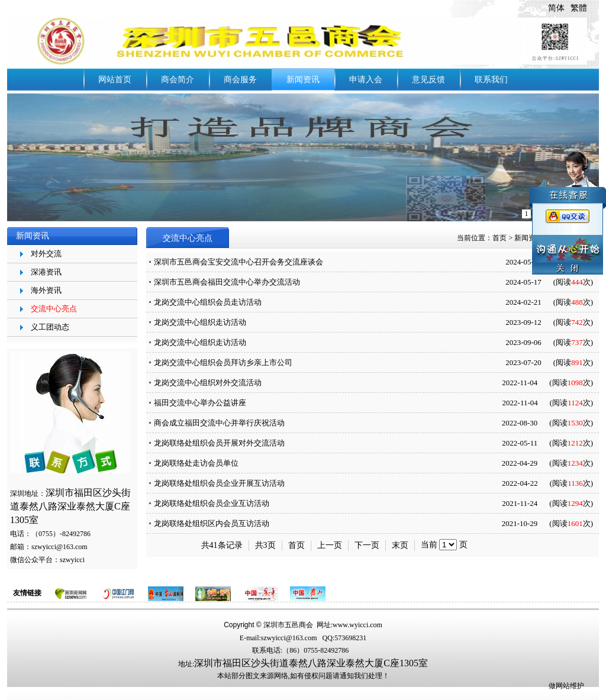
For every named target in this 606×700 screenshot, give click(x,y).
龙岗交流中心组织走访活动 (200, 322)
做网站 (559, 686)
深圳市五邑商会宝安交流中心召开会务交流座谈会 (238, 262)
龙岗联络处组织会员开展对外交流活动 (219, 443)
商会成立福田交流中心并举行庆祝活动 (219, 423)
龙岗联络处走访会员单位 (196, 463)
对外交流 (46, 254)
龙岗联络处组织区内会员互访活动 (212, 523)
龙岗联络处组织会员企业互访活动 (212, 503)
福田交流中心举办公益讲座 (200, 403)
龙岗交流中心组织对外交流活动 (208, 383)
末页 (400, 545)
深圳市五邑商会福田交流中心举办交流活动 (227, 282)
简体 (556, 8)
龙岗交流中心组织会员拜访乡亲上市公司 (223, 362)
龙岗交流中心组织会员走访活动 (208, 302)
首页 (499, 238)
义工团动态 (50, 327)
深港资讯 (46, 272)
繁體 (579, 8)
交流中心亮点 (54, 309)
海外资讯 (46, 290)
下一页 (367, 545)
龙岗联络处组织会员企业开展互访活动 (219, 483)
